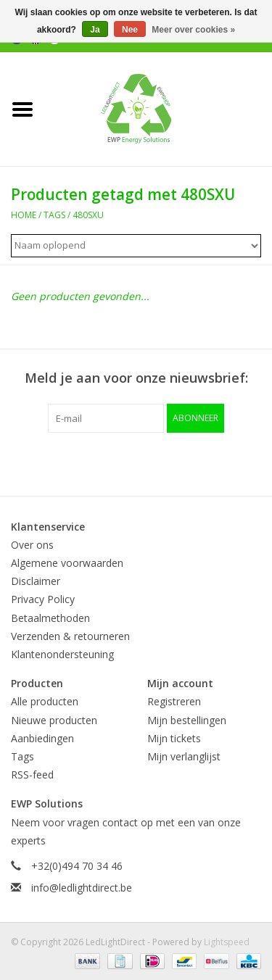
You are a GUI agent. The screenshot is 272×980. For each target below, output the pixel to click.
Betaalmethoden (50, 618)
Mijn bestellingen (187, 720)
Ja (95, 30)
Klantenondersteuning (62, 654)
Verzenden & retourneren (70, 636)
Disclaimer (36, 581)
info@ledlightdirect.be (82, 888)
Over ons (32, 545)
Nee (130, 30)
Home (24, 215)
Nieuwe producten (54, 720)
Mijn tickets (174, 738)
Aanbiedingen (42, 738)
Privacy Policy (43, 599)
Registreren (174, 701)
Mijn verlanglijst (184, 756)
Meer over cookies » (193, 30)
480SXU (88, 215)
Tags (54, 215)
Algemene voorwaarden (67, 563)
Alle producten (45, 701)
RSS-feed (32, 775)
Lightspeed (227, 942)
